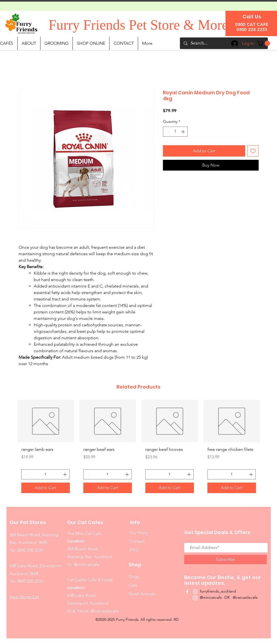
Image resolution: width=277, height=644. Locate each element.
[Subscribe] (225, 560)
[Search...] (224, 43)
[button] (263, 43)
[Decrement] (167, 132)
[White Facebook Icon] (187, 592)
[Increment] (184, 132)
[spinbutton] (175, 132)
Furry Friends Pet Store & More (138, 25)
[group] (139, 449)
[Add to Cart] (46, 488)
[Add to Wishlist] (253, 151)
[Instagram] (195, 598)
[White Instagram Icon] (195, 592)
